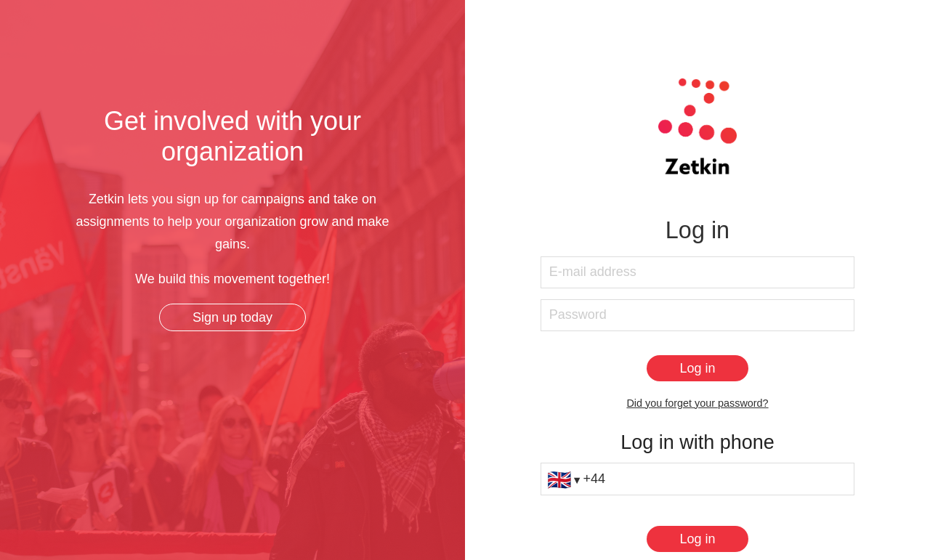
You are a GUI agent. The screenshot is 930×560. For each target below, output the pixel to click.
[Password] (697, 316)
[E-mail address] (697, 273)
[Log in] (697, 368)
